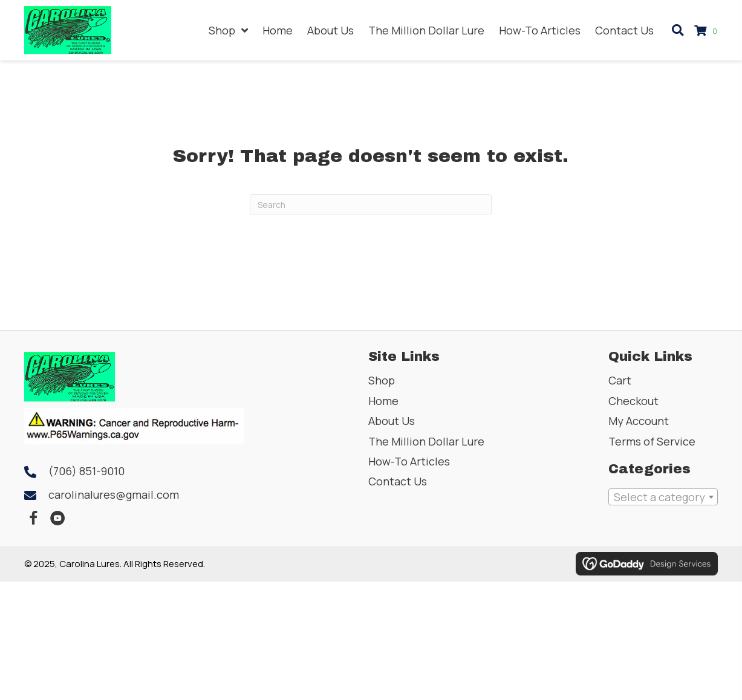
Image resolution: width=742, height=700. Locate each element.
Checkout (633, 401)
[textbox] (663, 497)
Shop (382, 380)
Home (383, 401)
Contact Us (398, 481)
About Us (392, 421)
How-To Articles (409, 461)
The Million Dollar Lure (426, 441)
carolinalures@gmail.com (114, 494)
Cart (620, 380)
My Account (639, 421)
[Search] (371, 205)
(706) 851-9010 (86, 471)
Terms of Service (652, 441)
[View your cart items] (708, 31)
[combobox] (663, 497)
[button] (33, 519)
